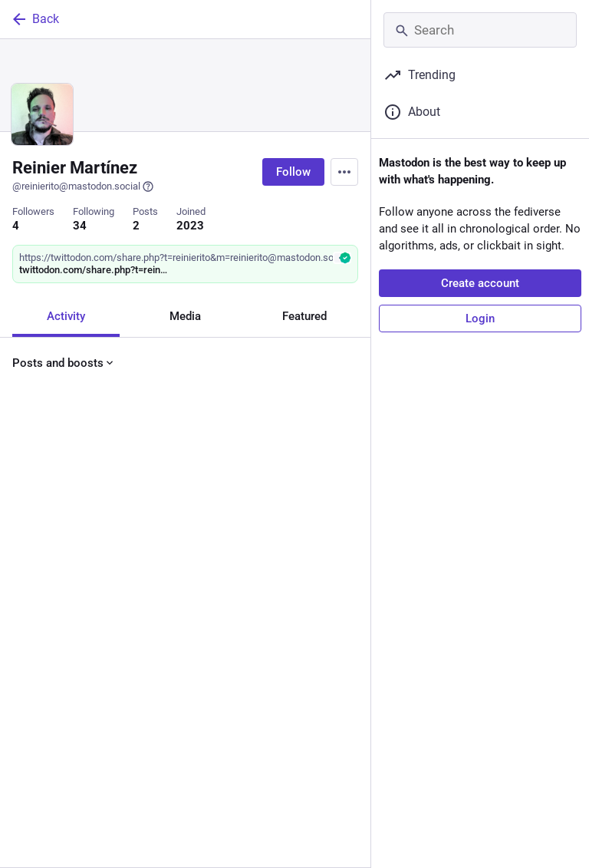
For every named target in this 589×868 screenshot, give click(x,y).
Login (480, 318)
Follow (293, 172)
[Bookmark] (267, 599)
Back (35, 19)
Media (185, 316)
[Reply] (27, 599)
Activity (66, 316)
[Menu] (344, 172)
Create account (480, 283)
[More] (349, 599)
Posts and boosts (64, 363)
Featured (304, 316)
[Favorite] (191, 599)
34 (80, 226)
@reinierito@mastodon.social (83, 186)
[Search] (480, 30)
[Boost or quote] (109, 599)
